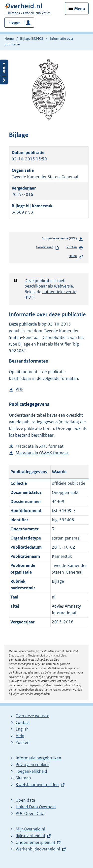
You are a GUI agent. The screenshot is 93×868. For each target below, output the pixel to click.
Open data (25, 800)
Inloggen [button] (14, 23)
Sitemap (23, 778)
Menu (80, 9)
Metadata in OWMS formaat (42, 453)
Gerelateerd (48, 248)
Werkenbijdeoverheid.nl (38, 849)
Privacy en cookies (32, 765)
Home (9, 39)
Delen (76, 256)
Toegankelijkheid (31, 771)
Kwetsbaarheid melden (37, 785)
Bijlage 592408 (32, 39)
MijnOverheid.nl (30, 829)
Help (20, 736)
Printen (75, 248)
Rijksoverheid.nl (30, 836)
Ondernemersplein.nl (35, 842)
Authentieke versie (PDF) (62, 239)
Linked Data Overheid (36, 807)
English (22, 729)
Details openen (4, 72)
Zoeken (23, 742)
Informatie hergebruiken (38, 758)
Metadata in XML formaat (40, 446)
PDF (19, 390)
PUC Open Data (30, 813)
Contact (23, 722)
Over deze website (32, 716)
